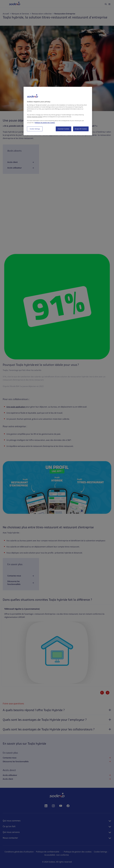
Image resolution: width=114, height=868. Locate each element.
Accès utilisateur (21, 168)
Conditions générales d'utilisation (27, 852)
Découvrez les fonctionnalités (21, 583)
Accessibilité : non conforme (68, 855)
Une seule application (16, 407)
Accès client (21, 162)
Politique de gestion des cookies (85, 852)
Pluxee (39, 132)
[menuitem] (106, 4)
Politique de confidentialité (55, 852)
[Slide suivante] (108, 693)
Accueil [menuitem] (11, 4)
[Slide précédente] (102, 693)
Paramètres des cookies (43, 855)
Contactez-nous (21, 576)
